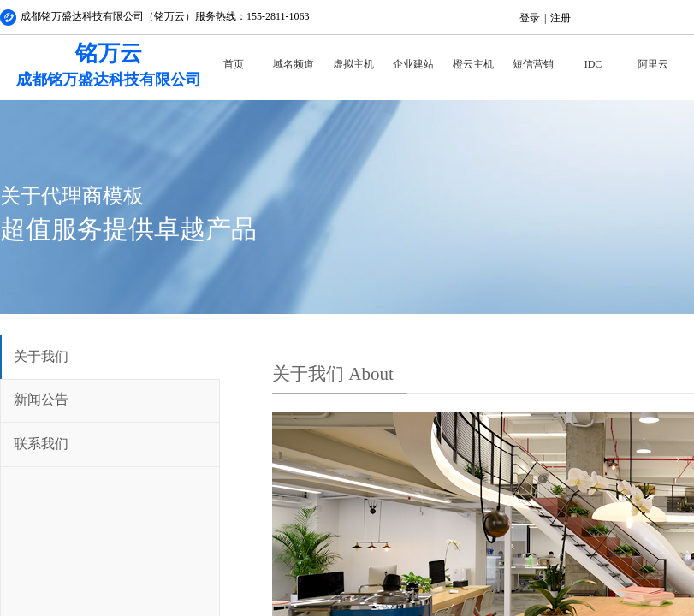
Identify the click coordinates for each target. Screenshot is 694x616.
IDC (593, 64)
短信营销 (533, 64)
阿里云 (653, 64)
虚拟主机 (353, 64)
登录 (530, 18)
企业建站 (413, 64)
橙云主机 (473, 64)
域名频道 (294, 64)
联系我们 (41, 444)
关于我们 (41, 356)
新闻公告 (41, 399)
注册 (561, 18)
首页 (234, 64)
